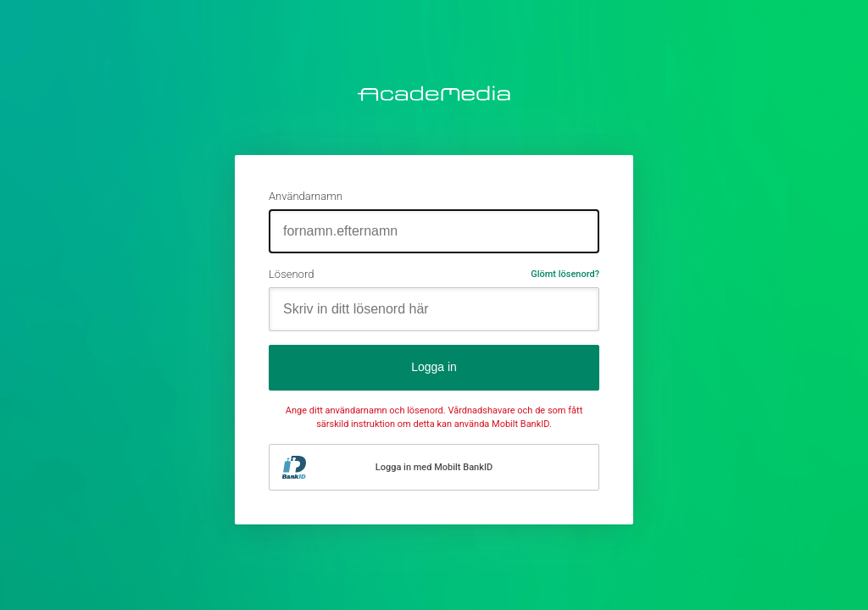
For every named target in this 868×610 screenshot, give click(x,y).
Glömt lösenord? (565, 274)
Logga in (434, 367)
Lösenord (291, 274)
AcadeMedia (434, 93)
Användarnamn (306, 196)
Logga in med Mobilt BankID (434, 467)
